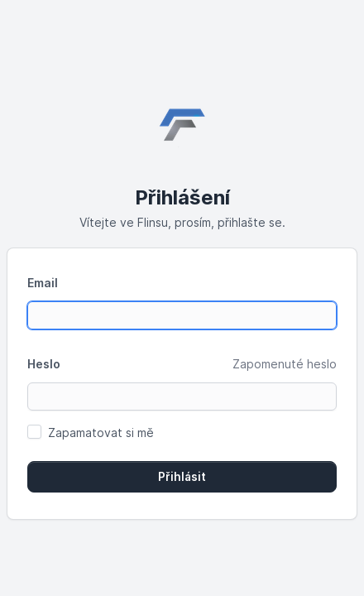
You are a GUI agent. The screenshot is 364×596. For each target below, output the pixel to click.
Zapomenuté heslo (285, 364)
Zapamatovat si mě (101, 433)
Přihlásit (182, 477)
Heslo (44, 364)
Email (43, 283)
